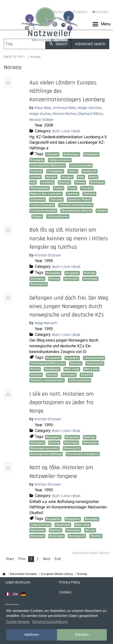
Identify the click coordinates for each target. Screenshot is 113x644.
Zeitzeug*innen (58, 216)
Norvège (64, 182)
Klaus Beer (43, 108)
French (35, 369)
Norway (80, 182)
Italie (81, 177)
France (73, 171)
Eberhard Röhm (90, 114)
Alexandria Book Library (91, 553)
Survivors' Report (79, 199)
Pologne (87, 188)
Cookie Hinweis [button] (18, 622)
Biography (37, 160)
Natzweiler (91, 369)
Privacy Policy (70, 582)
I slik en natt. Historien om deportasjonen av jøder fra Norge (61, 402)
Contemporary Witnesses (48, 165)
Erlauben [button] (82, 635)
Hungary (67, 177)
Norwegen (97, 182)
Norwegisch (39, 284)
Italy (33, 182)
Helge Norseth (46, 323)
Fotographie (55, 171)
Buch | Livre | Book (66, 131)
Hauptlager (52, 369)
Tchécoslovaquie (42, 205)
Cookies (65, 592)
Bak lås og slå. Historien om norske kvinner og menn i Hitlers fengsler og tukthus (69, 238)
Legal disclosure (18, 582)
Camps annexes (60, 160)
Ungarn (37, 216)
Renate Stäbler (42, 120)
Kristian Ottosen (48, 255)
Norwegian (90, 279)
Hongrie (51, 177)
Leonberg (47, 182)
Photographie (40, 188)
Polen (72, 188)
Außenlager (71, 154)
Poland (58, 188)
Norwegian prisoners (45, 448)
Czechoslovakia (81, 165)
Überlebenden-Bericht (76, 211)
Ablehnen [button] (31, 635)
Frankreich (89, 171)
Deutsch (36, 171)
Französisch (95, 363)
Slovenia (73, 194)
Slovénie (89, 194)
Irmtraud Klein (64, 108)
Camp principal (94, 358)
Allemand (52, 154)
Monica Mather (65, 114)
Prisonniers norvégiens (83, 454)
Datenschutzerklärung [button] (50, 622)
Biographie (91, 154)
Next (47, 559)
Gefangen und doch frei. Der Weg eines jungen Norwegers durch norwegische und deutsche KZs (69, 306)
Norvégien (37, 279)
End (58, 559)
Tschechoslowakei (43, 211)
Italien (93, 177)
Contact (103, 12)
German (36, 177)
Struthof (86, 375)
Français (76, 363)
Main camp (72, 369)
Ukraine (102, 211)
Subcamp (56, 199)
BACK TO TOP (13, 57)
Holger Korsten (89, 108)
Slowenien (38, 199)
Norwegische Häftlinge (46, 454)
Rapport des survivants (46, 194)
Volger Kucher (40, 114)
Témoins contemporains (76, 205)
